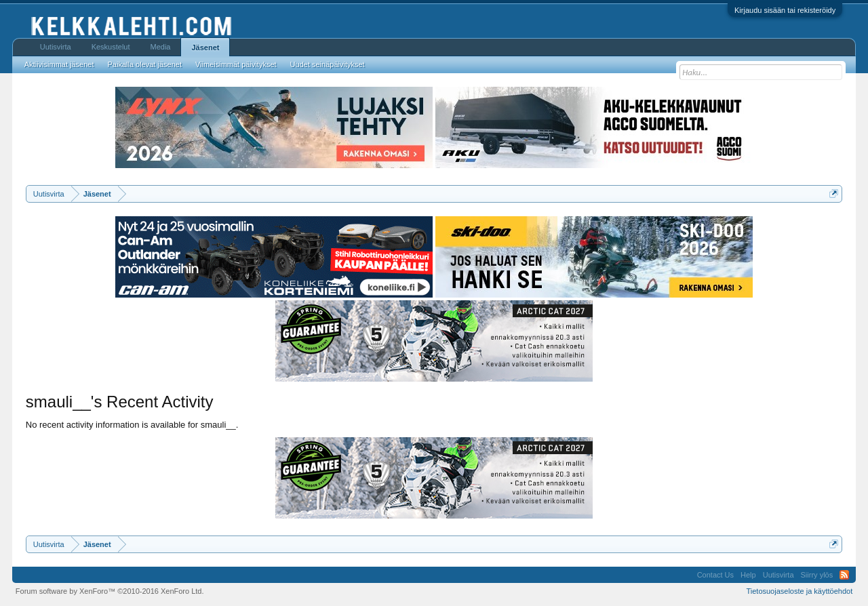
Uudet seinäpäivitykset (328, 64)
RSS (844, 575)
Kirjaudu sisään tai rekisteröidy (785, 10)
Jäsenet (205, 47)
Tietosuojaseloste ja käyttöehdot (799, 591)
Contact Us (715, 575)
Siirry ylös (817, 575)
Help (748, 575)
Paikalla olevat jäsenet (145, 64)
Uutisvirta (56, 47)
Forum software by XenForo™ (110, 591)
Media (161, 47)
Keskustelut (111, 47)
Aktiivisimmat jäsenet (59, 64)
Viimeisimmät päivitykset (236, 64)
